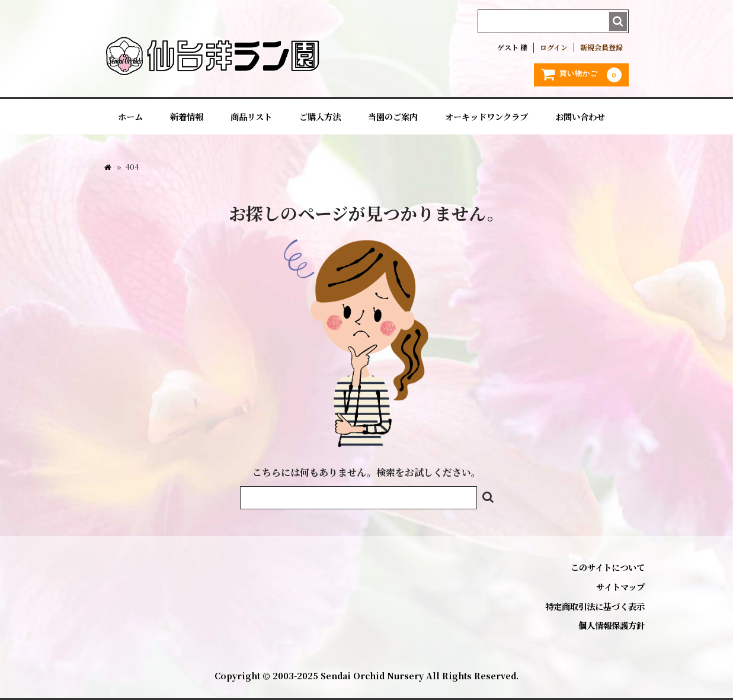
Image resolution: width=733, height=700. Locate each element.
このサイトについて (608, 567)
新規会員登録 (601, 47)
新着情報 (187, 116)
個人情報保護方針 (612, 625)
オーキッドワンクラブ (486, 116)
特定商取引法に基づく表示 (595, 606)
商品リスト (251, 116)
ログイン (554, 47)
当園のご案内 (393, 116)
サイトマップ (620, 587)
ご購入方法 (320, 116)
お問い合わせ (580, 116)
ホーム (130, 116)
